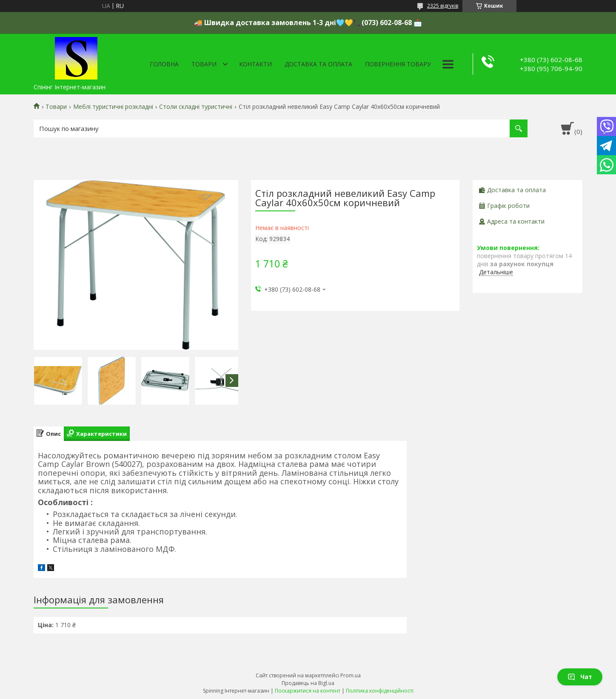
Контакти (255, 64)
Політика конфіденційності (380, 691)
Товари (204, 64)
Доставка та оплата (318, 64)
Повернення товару (398, 64)
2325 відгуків (443, 6)
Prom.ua (351, 675)
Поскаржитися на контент (308, 691)
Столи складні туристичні (196, 107)
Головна (164, 64)
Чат (580, 677)
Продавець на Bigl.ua (308, 683)
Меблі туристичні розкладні (113, 107)
